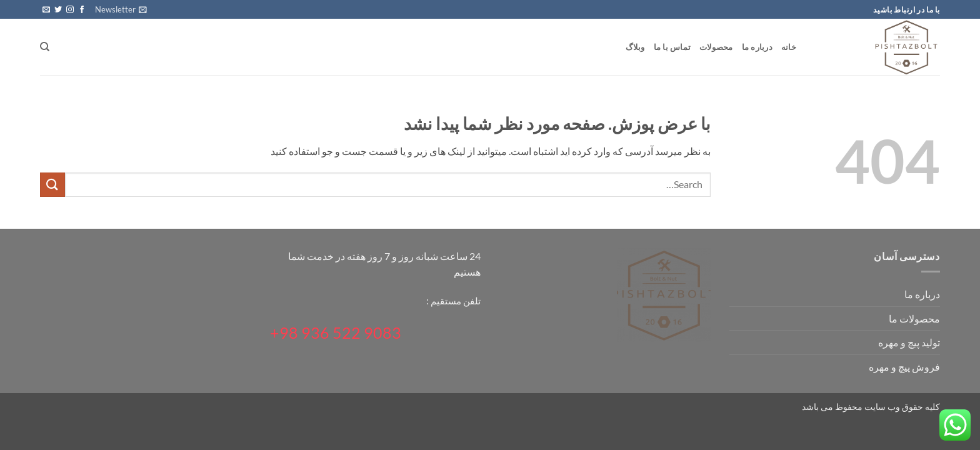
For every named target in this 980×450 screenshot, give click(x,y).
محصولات (716, 47)
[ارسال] (52, 185)
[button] (121, 9)
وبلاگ (635, 47)
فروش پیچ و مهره (904, 367)
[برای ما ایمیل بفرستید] (46, 10)
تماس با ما (672, 47)
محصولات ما (914, 318)
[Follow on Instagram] (70, 10)
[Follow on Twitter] (58, 10)
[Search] (45, 47)
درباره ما (757, 47)
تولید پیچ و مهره (909, 342)
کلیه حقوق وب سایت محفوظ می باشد (871, 407)
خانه (789, 47)
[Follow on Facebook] (82, 10)
